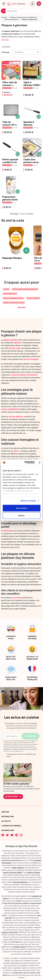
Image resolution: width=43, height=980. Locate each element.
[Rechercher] (21, 11)
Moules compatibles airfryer (13, 298)
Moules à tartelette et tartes (14, 303)
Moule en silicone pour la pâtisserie (25, 289)
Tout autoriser (22, 508)
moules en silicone (33, 873)
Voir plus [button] (5, 40)
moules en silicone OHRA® (13, 873)
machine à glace (19, 947)
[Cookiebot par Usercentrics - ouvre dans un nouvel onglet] (26, 463)
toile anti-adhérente (20, 882)
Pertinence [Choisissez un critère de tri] (27, 52)
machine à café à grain (10, 932)
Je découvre (13, 797)
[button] (4, 4)
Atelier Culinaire (18, 868)
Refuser (22, 516)
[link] (11, 631)
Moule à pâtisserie (10, 294)
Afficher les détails (28, 501)
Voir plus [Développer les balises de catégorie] (21, 307)
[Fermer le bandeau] (40, 462)
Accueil (6, 289)
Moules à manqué (33, 298)
